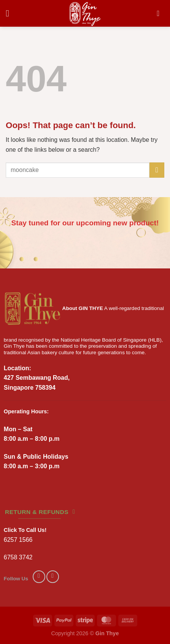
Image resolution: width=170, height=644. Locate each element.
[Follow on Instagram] (53, 577)
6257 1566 (18, 540)
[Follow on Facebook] (39, 577)
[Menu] (10, 13)
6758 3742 (18, 557)
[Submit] (157, 170)
